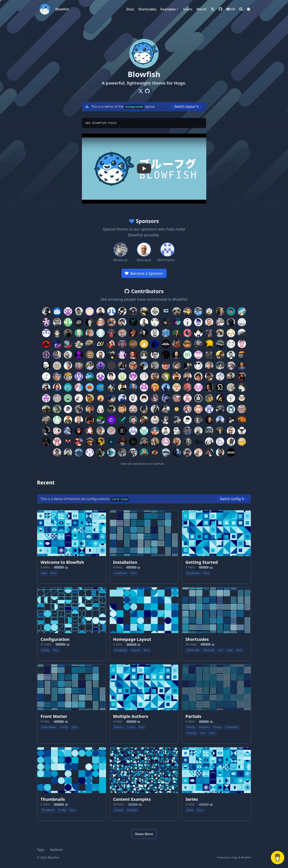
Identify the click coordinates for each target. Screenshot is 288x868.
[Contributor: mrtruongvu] (133, 420)
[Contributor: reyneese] (133, 409)
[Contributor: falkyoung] (155, 420)
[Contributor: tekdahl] (242, 322)
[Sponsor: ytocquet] (144, 252)
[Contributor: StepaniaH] (111, 344)
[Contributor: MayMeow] (79, 333)
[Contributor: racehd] (101, 322)
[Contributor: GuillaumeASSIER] (177, 333)
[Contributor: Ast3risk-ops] (46, 322)
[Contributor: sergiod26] (57, 387)
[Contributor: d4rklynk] (231, 322)
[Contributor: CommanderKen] (231, 409)
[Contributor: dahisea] (187, 355)
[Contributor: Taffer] (187, 409)
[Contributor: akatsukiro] (79, 387)
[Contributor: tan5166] (177, 387)
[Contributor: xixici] (57, 398)
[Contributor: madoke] (57, 322)
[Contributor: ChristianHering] (166, 355)
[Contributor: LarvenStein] (46, 376)
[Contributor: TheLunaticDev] (111, 387)
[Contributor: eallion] (57, 344)
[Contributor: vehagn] (155, 366)
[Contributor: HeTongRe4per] (155, 398)
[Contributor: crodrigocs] (68, 355)
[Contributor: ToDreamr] (111, 398)
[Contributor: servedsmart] (111, 311)
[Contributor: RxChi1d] (68, 322)
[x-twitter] (213, 9)
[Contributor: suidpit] (166, 387)
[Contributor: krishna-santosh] (133, 344)
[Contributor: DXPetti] (46, 420)
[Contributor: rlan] (144, 333)
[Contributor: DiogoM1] (46, 333)
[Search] (241, 9)
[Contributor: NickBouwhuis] (155, 442)
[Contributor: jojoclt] (111, 452)
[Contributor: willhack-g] (46, 398)
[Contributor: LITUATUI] (111, 322)
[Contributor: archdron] (79, 431)
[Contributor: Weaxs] (122, 311)
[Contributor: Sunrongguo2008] (231, 333)
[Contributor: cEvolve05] (90, 376)
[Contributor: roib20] (155, 409)
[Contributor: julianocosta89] (133, 452)
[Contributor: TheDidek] (198, 355)
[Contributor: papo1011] (111, 409)
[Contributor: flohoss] (90, 333)
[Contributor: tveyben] (133, 387)
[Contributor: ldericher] (187, 311)
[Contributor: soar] (242, 420)
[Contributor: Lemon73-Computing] (90, 311)
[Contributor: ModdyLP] (133, 333)
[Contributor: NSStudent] (122, 442)
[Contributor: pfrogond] (209, 311)
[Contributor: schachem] (166, 409)
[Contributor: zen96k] (166, 452)
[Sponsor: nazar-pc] (121, 252)
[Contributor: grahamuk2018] (144, 387)
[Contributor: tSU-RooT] (231, 442)
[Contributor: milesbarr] (231, 355)
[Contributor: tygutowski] (242, 387)
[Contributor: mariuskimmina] (220, 431)
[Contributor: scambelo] (46, 387)
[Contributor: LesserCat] (198, 452)
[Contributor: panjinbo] (90, 452)
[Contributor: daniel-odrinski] (198, 311)
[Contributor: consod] (242, 409)
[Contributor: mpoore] (79, 442)
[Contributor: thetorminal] (220, 387)
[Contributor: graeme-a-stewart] (220, 442)
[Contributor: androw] (144, 322)
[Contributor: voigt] (177, 355)
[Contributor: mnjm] (133, 322)
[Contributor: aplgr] (155, 355)
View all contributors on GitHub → (144, 464)
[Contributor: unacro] (209, 333)
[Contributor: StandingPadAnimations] (57, 355)
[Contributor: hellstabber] (166, 398)
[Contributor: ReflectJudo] (57, 431)
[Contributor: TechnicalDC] (111, 420)
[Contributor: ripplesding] (144, 409)
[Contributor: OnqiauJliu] (209, 442)
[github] (220, 9)
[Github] (147, 91)
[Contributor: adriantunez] (220, 420)
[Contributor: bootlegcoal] (79, 376)
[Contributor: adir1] (133, 355)
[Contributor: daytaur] (101, 376)
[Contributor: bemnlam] (166, 431)
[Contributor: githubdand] (122, 376)
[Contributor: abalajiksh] (122, 431)
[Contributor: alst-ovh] (57, 376)
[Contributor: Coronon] (187, 376)
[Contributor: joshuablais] (122, 452)
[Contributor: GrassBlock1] (144, 398)
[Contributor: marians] (68, 366)
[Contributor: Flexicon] (46, 366)
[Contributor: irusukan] (68, 398)
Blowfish (62, 9)
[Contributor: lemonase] (144, 344)
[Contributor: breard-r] (155, 376)
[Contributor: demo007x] (133, 398)
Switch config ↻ (232, 499)
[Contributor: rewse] (68, 387)
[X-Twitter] (141, 91)
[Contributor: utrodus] (242, 344)
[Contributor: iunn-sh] (187, 322)
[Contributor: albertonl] (242, 333)
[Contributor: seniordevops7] (144, 420)
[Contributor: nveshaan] (220, 355)
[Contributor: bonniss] (231, 387)
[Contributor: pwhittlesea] (90, 355)
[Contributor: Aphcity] (166, 311)
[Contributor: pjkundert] (133, 366)
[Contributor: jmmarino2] (220, 322)
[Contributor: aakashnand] (111, 333)
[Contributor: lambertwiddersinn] (242, 398)
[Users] (188, 9)
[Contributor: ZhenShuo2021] (68, 311)
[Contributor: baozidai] (68, 376)
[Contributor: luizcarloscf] (209, 452)
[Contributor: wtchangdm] (155, 311)
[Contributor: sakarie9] (220, 376)
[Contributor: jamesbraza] (111, 366)
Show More (144, 834)
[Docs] (130, 9)
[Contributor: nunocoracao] (46, 311)
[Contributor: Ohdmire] (101, 409)
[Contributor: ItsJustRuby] (198, 376)
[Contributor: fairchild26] (122, 344)
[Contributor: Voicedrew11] (68, 431)
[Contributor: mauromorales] (46, 442)
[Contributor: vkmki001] (122, 398)
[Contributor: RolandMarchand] (166, 376)
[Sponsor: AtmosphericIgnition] (167, 252)
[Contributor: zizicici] (79, 398)
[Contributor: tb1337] (187, 387)
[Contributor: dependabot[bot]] (57, 311)
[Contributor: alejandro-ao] (231, 420)
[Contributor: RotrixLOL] (177, 376)
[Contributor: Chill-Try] (198, 431)
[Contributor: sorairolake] (90, 387)
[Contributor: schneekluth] (155, 387)
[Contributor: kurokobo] (220, 398)
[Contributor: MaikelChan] (133, 311)
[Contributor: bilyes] (68, 452)
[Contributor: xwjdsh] (231, 344)
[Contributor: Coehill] (68, 344)
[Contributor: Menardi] (57, 442)
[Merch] (201, 9)
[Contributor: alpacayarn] (231, 398)
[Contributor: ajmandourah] (198, 322)
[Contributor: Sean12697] (242, 376)
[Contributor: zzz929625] (90, 398)
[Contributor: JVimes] (101, 452)
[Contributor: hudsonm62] (155, 344)
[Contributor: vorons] (101, 398)
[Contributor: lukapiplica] (166, 344)
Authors (57, 850)
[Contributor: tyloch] (111, 431)
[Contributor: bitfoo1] (68, 420)
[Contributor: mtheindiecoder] (46, 355)
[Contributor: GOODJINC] (177, 420)
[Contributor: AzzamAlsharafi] (144, 431)
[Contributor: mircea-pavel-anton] (79, 311)
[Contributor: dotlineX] (101, 387)
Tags (41, 850)
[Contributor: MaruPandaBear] (242, 431)
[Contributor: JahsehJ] (166, 333)
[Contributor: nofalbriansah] (155, 322)
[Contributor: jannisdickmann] (79, 452)
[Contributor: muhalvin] (111, 442)
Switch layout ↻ (187, 106)
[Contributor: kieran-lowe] (79, 366)
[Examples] (170, 9)
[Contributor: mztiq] (177, 322)
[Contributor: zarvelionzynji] (220, 366)
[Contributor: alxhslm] (101, 311)
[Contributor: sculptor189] (57, 333)
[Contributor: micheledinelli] (220, 344)
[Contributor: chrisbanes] (90, 322)
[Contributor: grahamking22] (133, 376)
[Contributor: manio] (231, 431)
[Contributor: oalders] (177, 442)
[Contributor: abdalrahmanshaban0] (242, 366)
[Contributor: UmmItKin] (166, 322)
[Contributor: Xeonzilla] (220, 333)
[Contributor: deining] (101, 333)
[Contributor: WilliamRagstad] (187, 333)
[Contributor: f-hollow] (209, 398)
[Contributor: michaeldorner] (209, 322)
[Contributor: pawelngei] (198, 420)
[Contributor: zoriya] (231, 366)
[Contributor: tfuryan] (209, 387)
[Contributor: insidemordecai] (231, 311)
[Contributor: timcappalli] (155, 333)
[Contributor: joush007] (101, 366)
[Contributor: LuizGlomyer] (220, 452)
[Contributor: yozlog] (198, 366)
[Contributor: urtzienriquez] (144, 366)
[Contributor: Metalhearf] (68, 442)
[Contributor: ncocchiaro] (101, 355)
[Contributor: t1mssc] (79, 355)
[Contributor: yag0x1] (209, 366)
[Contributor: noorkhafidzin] (166, 442)
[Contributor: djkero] (57, 452)
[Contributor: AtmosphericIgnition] (133, 431)
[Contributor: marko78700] (57, 409)
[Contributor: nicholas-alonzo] (90, 409)
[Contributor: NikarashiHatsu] (122, 355)
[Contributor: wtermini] (177, 366)
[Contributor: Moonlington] (101, 442)
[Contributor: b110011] (177, 431)
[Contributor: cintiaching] (209, 409)
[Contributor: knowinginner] (166, 366)
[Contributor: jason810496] (68, 333)
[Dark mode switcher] (248, 9)
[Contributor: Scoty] (46, 344)
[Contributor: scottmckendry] (231, 376)
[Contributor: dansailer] (57, 420)
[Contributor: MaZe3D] (231, 452)
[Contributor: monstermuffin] (79, 409)
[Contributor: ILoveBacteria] (111, 355)
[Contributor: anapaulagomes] (144, 355)
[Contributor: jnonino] (90, 366)
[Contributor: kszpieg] (177, 452)
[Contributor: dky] (111, 376)
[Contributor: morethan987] (68, 409)
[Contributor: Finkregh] (198, 442)
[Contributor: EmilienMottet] (209, 355)
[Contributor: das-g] (209, 344)
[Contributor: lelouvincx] (46, 409)
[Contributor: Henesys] (242, 442)
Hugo (235, 857)
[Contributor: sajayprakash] (209, 376)
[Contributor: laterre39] (79, 322)
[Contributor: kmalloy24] (187, 452)
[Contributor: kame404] (198, 398)
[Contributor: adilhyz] (198, 333)
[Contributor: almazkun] (46, 431)
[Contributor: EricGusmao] (90, 344)
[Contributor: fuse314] (122, 322)
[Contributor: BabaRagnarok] (144, 311)
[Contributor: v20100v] (187, 344)
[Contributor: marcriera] (209, 431)
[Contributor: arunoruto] (177, 344)
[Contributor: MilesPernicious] (242, 355)
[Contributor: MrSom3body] (155, 452)
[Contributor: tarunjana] (122, 387)
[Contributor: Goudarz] (101, 344)
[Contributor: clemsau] (220, 409)
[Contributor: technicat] (144, 376)
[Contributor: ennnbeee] (144, 442)
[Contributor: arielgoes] (101, 431)
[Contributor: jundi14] (144, 452)
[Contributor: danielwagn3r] (79, 344)
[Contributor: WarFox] (90, 420)
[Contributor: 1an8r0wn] (177, 409)
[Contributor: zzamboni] (101, 420)
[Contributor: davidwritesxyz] (79, 420)
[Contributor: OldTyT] (187, 442)
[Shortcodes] (147, 9)
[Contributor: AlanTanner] (122, 333)
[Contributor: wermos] (177, 311)
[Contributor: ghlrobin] (187, 420)
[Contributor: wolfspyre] (187, 366)
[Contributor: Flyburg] (166, 420)
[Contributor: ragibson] (220, 311)
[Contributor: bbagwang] (155, 431)
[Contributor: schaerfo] (198, 409)
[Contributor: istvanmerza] (187, 398)
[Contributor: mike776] (90, 442)
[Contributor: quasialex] (122, 409)
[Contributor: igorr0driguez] (177, 398)
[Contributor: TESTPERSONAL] (198, 387)
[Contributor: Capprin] (187, 431)
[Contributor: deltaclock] (133, 442)
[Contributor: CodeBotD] (122, 420)
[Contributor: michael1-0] (57, 366)
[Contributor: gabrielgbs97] (122, 366)
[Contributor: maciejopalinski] (198, 344)
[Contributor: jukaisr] (242, 311)
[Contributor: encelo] (90, 431)
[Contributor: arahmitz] (209, 420)
